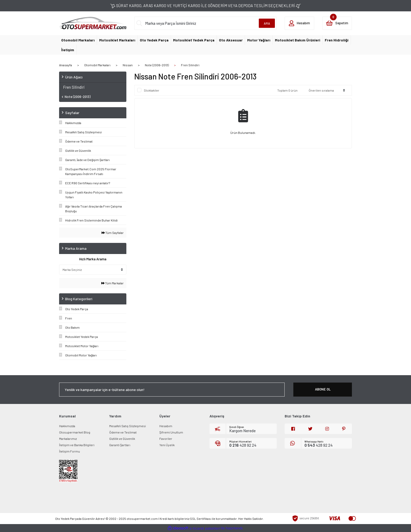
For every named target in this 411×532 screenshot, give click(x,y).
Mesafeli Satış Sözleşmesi (128, 426)
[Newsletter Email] (172, 390)
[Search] (206, 23)
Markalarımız (68, 439)
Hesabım (166, 426)
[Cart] (337, 23)
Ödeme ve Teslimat (123, 432)
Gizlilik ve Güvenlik (122, 439)
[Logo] (93, 23)
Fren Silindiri (190, 65)
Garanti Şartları (120, 445)
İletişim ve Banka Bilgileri (77, 445)
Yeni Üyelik (167, 445)
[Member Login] (299, 23)
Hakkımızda (67, 426)
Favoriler (166, 439)
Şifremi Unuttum (171, 432)
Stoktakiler (152, 90)
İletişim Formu (70, 451)
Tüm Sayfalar (113, 233)
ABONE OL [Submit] (323, 389)
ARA (267, 23)
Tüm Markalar (113, 283)
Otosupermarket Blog (75, 432)
